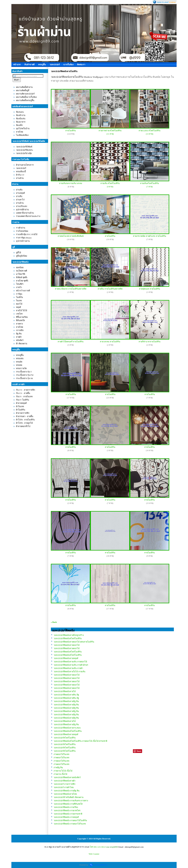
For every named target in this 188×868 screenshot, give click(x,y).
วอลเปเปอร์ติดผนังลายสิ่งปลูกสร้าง (69, 635)
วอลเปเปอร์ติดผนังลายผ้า (65, 781)
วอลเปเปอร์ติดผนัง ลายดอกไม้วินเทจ (70, 824)
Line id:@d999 (112, 847)
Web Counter (94, 854)
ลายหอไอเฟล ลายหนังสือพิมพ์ (71, 236)
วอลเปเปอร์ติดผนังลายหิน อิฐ (66, 695)
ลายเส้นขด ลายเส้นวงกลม (71, 183)
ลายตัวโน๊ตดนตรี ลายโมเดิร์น (71, 342)
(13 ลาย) (150, 134)
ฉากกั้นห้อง (68, 65)
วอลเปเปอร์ (55, 65)
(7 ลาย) (150, 187)
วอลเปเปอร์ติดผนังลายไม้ (65, 691)
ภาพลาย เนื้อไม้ (60, 774)
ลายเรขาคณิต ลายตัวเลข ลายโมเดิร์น (150, 236)
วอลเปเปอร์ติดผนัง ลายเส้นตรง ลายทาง (71, 801)
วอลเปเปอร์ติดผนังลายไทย (65, 794)
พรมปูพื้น (42, 65)
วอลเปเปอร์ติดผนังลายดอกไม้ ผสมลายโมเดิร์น (74, 642)
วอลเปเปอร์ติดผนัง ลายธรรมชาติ (68, 814)
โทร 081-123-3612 (97, 847)
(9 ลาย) (110, 187)
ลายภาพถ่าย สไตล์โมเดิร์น (110, 131)
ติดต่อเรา (81, 65)
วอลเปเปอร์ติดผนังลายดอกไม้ (67, 645)
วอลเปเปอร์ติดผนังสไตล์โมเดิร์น (68, 638)
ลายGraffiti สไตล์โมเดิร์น (150, 131)
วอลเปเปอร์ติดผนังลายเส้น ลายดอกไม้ (70, 662)
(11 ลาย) (110, 134)
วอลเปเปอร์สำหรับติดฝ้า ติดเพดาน (69, 797)
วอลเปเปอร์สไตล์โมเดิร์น (65, 738)
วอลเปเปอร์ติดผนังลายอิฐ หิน (66, 701)
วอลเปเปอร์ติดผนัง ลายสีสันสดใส (68, 804)
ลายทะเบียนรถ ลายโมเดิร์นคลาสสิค (71, 289)
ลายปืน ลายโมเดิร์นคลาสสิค (110, 289)
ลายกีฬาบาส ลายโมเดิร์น (150, 342)
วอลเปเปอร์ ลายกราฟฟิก (65, 784)
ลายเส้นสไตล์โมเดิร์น (150, 183)
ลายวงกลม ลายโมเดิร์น (110, 342)
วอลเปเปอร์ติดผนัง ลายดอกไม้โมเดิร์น (70, 820)
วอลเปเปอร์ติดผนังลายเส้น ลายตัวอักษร (71, 665)
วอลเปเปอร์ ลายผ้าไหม (64, 787)
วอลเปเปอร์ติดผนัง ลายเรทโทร (67, 810)
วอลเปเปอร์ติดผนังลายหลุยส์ (66, 658)
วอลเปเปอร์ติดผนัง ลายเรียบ (66, 807)
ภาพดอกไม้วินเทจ (61, 754)
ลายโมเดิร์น (71, 131)
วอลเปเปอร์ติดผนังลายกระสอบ (67, 728)
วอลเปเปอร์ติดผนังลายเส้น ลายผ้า (68, 668)
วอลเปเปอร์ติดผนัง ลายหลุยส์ (66, 817)
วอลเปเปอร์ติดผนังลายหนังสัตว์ (67, 777)
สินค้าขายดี (29, 65)
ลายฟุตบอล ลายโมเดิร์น (150, 289)
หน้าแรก (17, 65)
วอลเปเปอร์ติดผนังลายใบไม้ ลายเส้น (69, 671)
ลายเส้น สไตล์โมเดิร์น (110, 183)
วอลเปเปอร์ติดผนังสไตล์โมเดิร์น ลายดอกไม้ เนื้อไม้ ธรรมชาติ (80, 741)
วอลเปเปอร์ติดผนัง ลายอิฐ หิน (67, 791)
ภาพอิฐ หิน (58, 767)
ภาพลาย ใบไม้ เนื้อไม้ (63, 771)
